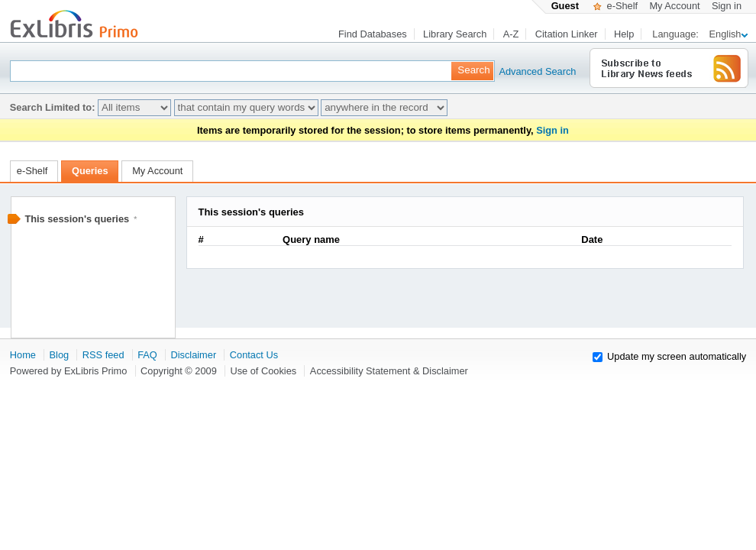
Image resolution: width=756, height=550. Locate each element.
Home (23, 355)
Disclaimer (193, 355)
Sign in (727, 6)
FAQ (147, 355)
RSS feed (103, 355)
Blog (60, 355)
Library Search (455, 34)
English (729, 34)
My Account (674, 6)
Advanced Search (523, 71)
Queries (90, 171)
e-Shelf (615, 6)
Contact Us (254, 355)
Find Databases (373, 34)
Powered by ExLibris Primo (69, 371)
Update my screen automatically (677, 356)
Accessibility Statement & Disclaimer (389, 371)
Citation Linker (567, 34)
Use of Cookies (263, 371)
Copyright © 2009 (179, 371)
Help (624, 34)
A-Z (511, 34)
